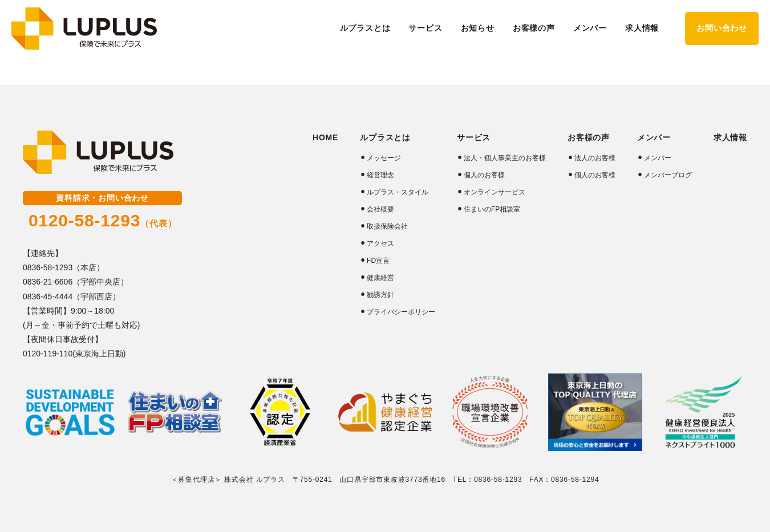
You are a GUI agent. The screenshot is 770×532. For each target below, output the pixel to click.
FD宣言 (378, 261)
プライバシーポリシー (401, 312)
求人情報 (642, 28)
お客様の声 (589, 137)
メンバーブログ (668, 175)
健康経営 (380, 278)
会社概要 (380, 209)
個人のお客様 (484, 175)
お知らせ (478, 28)
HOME (325, 137)
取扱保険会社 (387, 226)
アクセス (380, 243)
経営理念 (380, 175)
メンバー (658, 158)
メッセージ (384, 158)
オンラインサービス (495, 192)
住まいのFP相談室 (492, 209)
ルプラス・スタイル (398, 192)
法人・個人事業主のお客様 (505, 158)
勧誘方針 (380, 295)
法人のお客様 (595, 158)
